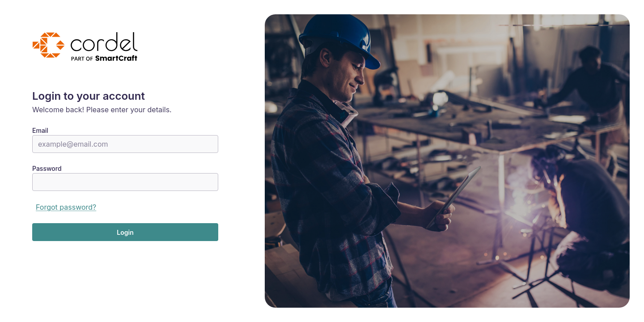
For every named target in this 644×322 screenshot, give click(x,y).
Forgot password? (66, 207)
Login (125, 232)
